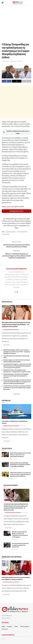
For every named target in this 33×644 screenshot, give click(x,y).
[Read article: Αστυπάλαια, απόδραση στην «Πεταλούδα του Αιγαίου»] (16, 411)
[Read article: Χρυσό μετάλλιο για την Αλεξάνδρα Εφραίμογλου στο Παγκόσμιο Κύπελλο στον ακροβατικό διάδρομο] (5, 464)
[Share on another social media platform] (27, 81)
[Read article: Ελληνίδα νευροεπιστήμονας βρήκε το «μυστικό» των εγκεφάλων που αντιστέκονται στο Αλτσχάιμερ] (7, 533)
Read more (7, 345)
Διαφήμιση (10, 626)
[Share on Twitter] (17, 81)
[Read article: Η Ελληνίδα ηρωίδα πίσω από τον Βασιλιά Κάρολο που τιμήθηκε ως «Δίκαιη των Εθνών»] (16, 568)
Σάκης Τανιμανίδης (22, 232)
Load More (16, 394)
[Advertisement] (16, 23)
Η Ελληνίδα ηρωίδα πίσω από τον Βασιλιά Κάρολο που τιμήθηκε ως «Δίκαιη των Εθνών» (16, 578)
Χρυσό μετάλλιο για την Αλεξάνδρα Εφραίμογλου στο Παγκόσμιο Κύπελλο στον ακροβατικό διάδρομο (20, 464)
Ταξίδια (5, 417)
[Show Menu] (3, 3)
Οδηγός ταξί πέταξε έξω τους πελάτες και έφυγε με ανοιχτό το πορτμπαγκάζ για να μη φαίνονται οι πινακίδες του (21, 474)
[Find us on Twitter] (4, 639)
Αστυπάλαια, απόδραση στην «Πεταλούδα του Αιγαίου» (15, 422)
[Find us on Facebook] (2, 639)
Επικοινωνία (5, 629)
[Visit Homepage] (18, 3)
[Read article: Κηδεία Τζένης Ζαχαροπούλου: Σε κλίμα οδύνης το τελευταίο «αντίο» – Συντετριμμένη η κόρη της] (5, 455)
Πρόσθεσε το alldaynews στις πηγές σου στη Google (16, 132)
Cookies (16, 626)
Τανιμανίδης (6, 234)
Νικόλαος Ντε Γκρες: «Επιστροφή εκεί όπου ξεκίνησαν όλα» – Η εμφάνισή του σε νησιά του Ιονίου (17, 371)
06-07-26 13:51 (23, 330)
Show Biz (6, 318)
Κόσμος (7, 500)
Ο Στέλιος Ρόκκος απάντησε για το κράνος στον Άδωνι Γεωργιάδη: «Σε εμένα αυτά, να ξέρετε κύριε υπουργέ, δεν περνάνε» (17, 388)
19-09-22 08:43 (5, 61)
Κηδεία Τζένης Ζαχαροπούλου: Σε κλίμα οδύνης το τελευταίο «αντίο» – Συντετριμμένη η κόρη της (21, 455)
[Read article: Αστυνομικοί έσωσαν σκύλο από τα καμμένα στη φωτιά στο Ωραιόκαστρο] (7, 545)
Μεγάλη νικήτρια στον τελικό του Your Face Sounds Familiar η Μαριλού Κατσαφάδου (17, 361)
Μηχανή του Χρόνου (9, 573)
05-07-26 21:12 (23, 582)
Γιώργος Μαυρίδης (10, 232)
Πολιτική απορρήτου (25, 626)
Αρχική (3, 626)
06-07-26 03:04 (15, 549)
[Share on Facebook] (7, 81)
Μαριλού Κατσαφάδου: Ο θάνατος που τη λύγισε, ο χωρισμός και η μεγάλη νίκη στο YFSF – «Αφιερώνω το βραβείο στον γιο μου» (17, 352)
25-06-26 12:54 (23, 426)
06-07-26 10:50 (15, 539)
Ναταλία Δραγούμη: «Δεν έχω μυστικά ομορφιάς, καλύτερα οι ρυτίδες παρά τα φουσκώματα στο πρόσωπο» (16, 376)
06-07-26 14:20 (25, 513)
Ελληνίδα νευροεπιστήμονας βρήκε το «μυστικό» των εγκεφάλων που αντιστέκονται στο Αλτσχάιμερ (20, 534)
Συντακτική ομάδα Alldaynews (16, 269)
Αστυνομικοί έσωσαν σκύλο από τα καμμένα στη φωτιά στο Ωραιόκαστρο (20, 545)
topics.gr (8, 618)
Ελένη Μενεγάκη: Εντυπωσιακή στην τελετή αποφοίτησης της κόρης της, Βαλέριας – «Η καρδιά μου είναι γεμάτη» (16, 324)
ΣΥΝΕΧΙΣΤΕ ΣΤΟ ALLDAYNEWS (16, 211)
